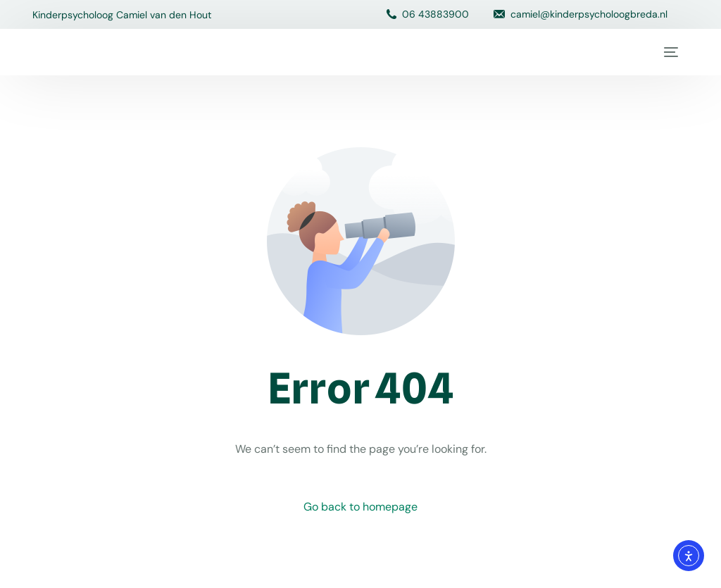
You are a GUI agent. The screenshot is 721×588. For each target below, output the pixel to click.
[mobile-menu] (669, 52)
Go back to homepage (360, 507)
